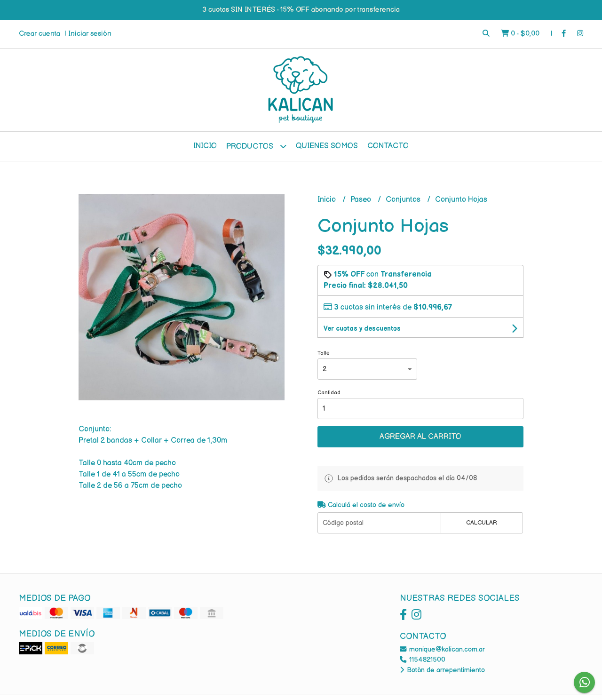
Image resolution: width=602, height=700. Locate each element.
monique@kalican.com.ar (442, 649)
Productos (256, 146)
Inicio (205, 146)
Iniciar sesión (90, 34)
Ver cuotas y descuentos (362, 329)
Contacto (388, 146)
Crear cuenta (40, 34)
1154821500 (423, 660)
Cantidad (329, 393)
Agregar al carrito (420, 437)
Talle (324, 353)
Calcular (482, 523)
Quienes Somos (327, 146)
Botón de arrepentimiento (442, 670)
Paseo (362, 200)
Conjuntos (404, 200)
